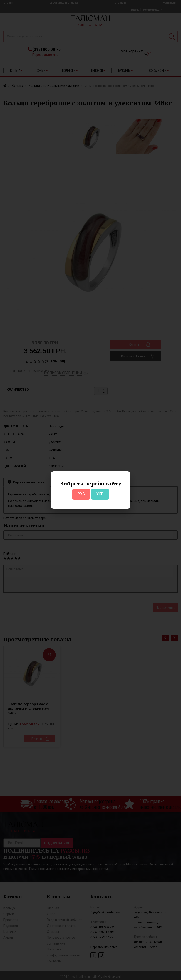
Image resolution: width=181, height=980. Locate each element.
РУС (81, 494)
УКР (100, 494)
